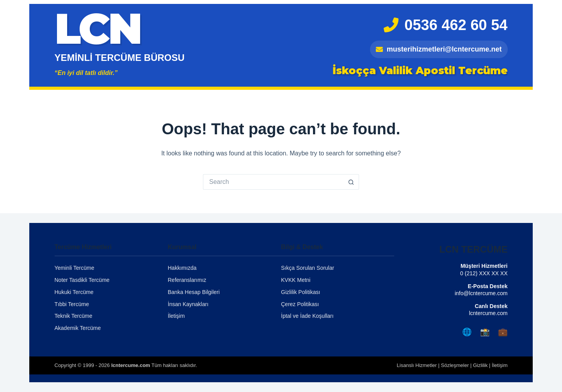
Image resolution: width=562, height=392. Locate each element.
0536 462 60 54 (446, 25)
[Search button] (351, 182)
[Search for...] (273, 182)
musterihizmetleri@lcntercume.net (439, 49)
